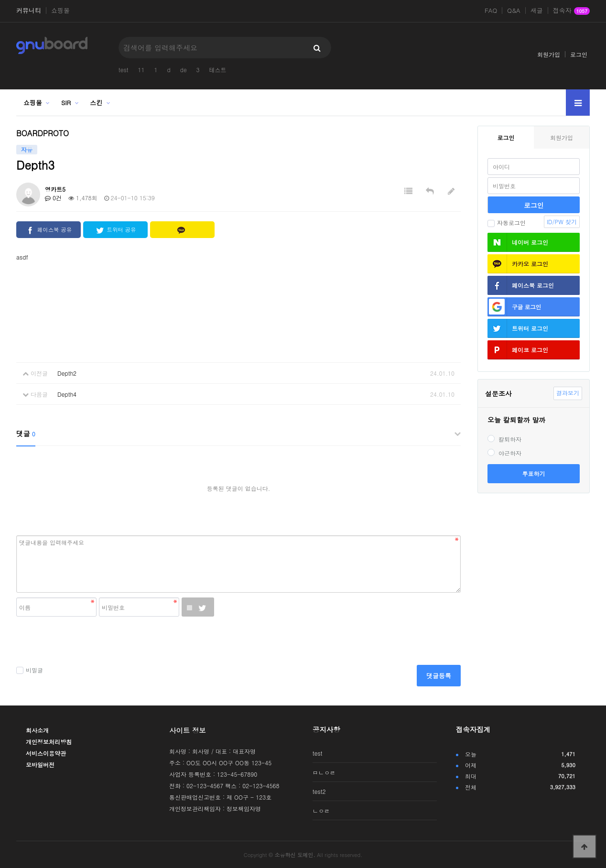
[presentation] (89, 641)
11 (141, 70)
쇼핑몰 (60, 11)
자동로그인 (507, 222)
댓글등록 (439, 676)
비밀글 (30, 670)
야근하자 (504, 453)
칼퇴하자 (504, 439)
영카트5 (55, 189)
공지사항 (326, 729)
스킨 (96, 103)
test (123, 70)
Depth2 (67, 373)
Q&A (514, 11)
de (184, 70)
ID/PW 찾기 (562, 222)
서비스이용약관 (46, 753)
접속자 (571, 11)
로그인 (579, 54)
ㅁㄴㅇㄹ (324, 772)
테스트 (218, 70)
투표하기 (534, 473)
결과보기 (568, 393)
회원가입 (549, 54)
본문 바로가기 (0, 0)
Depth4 (67, 394)
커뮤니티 (29, 11)
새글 (537, 11)
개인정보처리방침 (49, 742)
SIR (66, 103)
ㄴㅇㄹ (321, 810)
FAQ (491, 11)
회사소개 (37, 730)
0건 (53, 198)
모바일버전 (40, 765)
